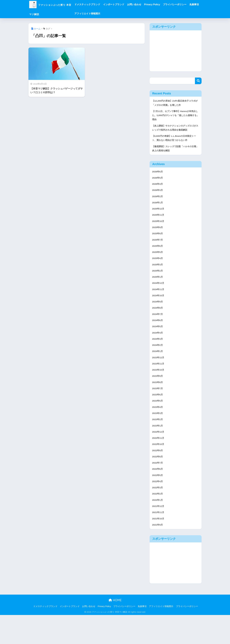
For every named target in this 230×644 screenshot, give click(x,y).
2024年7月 (158, 331)
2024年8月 (158, 324)
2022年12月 (159, 455)
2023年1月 (158, 449)
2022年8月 (158, 481)
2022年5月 (158, 501)
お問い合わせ (145, 4)
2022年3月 (158, 514)
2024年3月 (158, 357)
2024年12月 (159, 298)
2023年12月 (159, 377)
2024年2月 (158, 364)
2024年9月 (158, 318)
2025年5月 (158, 265)
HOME (115, 629)
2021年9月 (158, 554)
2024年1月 (158, 370)
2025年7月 (158, 252)
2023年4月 (158, 429)
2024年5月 (158, 344)
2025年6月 (158, 259)
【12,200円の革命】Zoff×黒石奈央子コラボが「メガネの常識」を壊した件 (175, 103)
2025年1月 (158, 292)
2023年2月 (158, 442)
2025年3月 (158, 278)
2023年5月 (158, 423)
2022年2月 (158, 521)
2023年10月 (159, 390)
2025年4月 (158, 272)
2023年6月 (158, 416)
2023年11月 (159, 383)
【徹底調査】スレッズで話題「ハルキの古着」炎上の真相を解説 (175, 156)
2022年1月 (158, 527)
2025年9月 (158, 239)
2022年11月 (159, 462)
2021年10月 (159, 547)
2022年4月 (158, 508)
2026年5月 (158, 187)
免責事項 (90, 14)
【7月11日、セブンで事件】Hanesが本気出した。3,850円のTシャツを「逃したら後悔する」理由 (175, 117)
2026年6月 (158, 180)
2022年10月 (159, 468)
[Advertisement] (176, 51)
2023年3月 (158, 436)
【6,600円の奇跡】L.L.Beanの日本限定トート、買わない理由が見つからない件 (175, 145)
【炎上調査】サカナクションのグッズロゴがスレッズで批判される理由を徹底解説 (175, 132)
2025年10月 (159, 233)
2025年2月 (158, 285)
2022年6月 (158, 495)
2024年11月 (159, 305)
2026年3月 (158, 200)
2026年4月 (158, 193)
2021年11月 (159, 541)
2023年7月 (158, 410)
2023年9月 (158, 396)
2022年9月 (158, 475)
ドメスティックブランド (98, 4)
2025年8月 (158, 246)
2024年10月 (159, 311)
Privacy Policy (163, 4)
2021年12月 (159, 534)
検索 (198, 81)
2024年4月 (158, 350)
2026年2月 (158, 206)
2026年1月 (158, 213)
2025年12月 (159, 219)
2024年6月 (158, 337)
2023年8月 (158, 403)
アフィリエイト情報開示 (111, 14)
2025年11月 (159, 226)
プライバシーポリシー (186, 4)
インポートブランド (125, 4)
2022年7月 (158, 488)
